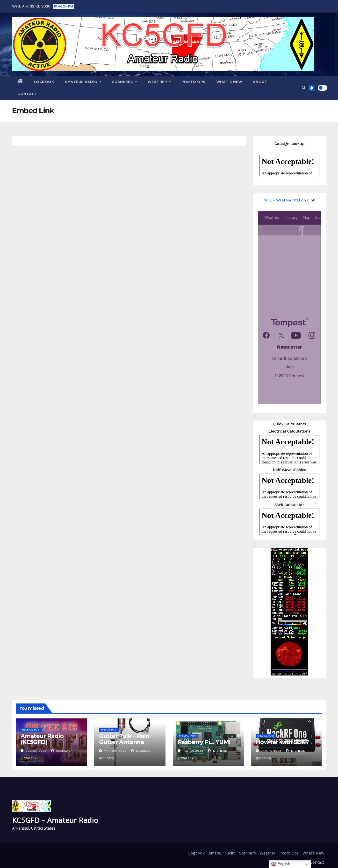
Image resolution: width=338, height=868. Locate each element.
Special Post (109, 730)
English (280, 864)
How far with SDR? (282, 742)
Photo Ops (194, 82)
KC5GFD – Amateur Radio (55, 820)
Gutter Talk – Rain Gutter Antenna (124, 739)
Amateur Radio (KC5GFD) (42, 739)
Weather (159, 82)
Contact (27, 94)
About (260, 82)
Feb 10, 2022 (193, 751)
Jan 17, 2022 (271, 751)
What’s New (229, 82)
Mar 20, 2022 (115, 751)
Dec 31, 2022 (36, 751)
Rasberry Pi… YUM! (204, 742)
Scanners (125, 82)
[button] (304, 88)
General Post (31, 730)
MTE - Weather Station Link (289, 200)
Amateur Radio (83, 82)
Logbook (44, 82)
